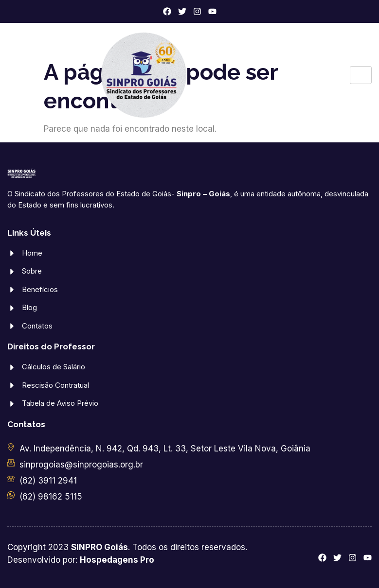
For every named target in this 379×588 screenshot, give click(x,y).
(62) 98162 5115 (51, 497)
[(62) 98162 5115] (11, 495)
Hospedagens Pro (117, 560)
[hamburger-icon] (361, 75)
